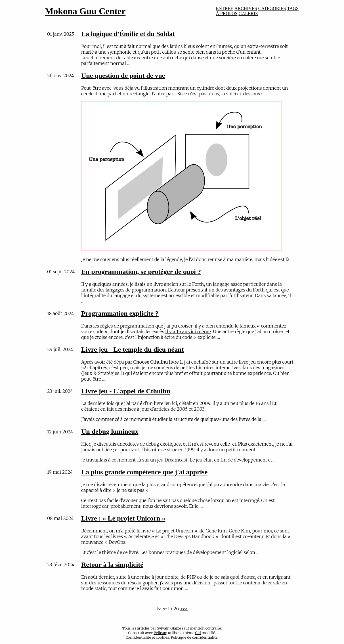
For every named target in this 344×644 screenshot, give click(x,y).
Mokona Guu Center (85, 11)
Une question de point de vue (123, 75)
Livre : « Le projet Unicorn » (123, 518)
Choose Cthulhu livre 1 (158, 362)
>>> (184, 609)
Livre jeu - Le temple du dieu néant (133, 349)
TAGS (293, 8)
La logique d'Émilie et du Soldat (128, 34)
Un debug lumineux (110, 431)
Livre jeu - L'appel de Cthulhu (126, 391)
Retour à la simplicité (112, 565)
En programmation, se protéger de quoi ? (141, 272)
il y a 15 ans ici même (188, 332)
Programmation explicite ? (120, 313)
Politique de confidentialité (194, 637)
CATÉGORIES (272, 8)
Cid (198, 633)
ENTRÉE (224, 8)
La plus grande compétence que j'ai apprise (144, 472)
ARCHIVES (246, 8)
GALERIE (248, 13)
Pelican (160, 633)
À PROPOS (226, 13)
